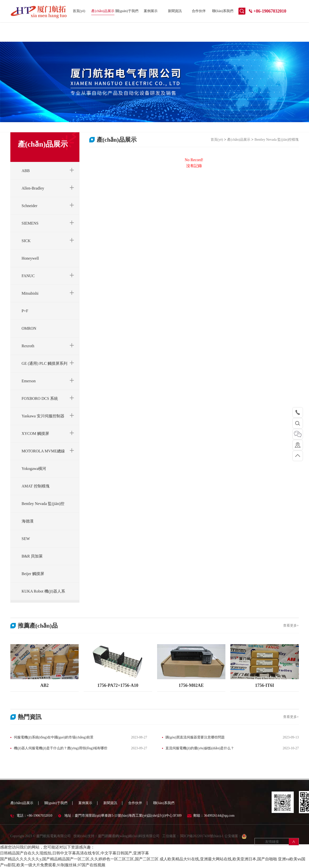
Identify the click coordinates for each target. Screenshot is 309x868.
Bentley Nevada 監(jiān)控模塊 (277, 140)
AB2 (44, 685)
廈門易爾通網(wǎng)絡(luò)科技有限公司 (129, 838)
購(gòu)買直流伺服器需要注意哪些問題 (195, 737)
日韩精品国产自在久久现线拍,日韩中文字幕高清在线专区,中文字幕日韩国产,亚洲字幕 (74, 853)
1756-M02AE (191, 685)
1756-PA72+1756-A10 (118, 685)
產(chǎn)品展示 (103, 11)
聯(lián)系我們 (223, 11)
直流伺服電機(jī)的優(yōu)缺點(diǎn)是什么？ (200, 748)
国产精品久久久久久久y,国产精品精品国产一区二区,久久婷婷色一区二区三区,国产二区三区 (79, 859)
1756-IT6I (264, 685)
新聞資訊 (175, 11)
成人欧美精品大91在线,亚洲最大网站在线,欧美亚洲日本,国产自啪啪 (218, 859)
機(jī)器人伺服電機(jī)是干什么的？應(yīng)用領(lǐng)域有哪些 (61, 748)
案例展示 (151, 11)
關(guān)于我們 (127, 11)
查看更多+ (291, 626)
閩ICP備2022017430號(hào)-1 (202, 838)
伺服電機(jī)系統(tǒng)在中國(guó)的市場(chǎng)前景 (54, 737)
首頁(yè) (79, 11)
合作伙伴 (199, 11)
